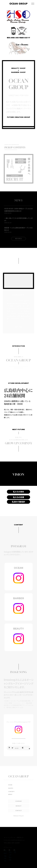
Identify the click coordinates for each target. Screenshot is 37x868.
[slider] (13, 748)
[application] (19, 748)
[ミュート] (23, 748)
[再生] (9, 748)
